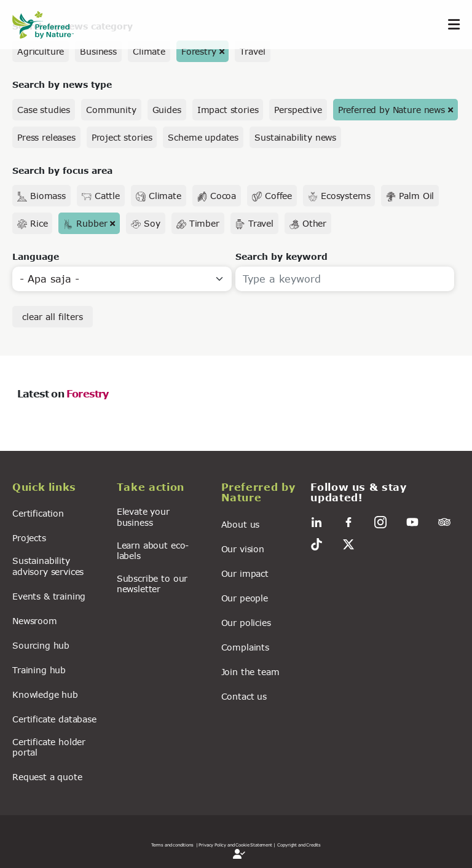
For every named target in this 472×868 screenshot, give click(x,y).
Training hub (39, 670)
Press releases (46, 137)
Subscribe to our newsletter (152, 584)
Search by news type (62, 84)
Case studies (44, 110)
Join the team (250, 672)
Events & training (49, 596)
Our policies (246, 623)
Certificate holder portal (49, 747)
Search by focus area (62, 170)
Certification (38, 513)
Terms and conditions (172, 845)
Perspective (298, 110)
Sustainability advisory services (48, 566)
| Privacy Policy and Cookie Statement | (236, 845)
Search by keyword (281, 256)
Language (36, 256)
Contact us (244, 696)
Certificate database (54, 719)
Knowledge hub (45, 694)
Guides (167, 110)
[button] (57, 489)
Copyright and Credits (299, 845)
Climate (149, 51)
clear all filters (53, 317)
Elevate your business (143, 517)
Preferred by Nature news (391, 110)
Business (98, 51)
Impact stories (228, 110)
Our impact (245, 573)
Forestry (199, 51)
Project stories (122, 137)
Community (111, 110)
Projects (29, 538)
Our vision (243, 549)
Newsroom (35, 621)
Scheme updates (203, 137)
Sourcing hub (41, 645)
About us (241, 524)
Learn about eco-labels (153, 550)
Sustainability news (295, 137)
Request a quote (47, 777)
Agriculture (41, 51)
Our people (245, 598)
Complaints (245, 647)
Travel (252, 51)
